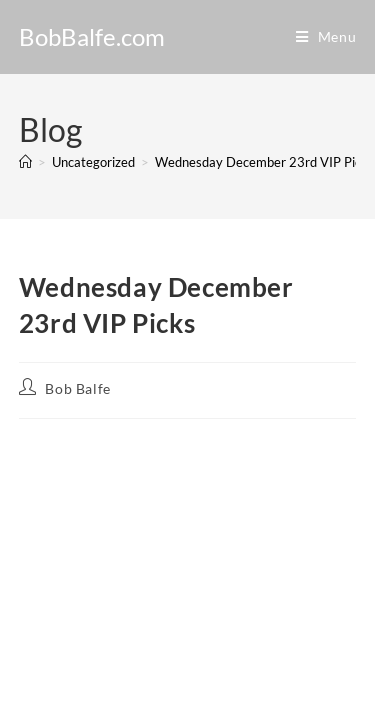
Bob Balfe (77, 388)
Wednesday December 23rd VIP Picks (264, 162)
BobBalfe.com (92, 36)
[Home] (25, 162)
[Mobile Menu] (326, 36)
